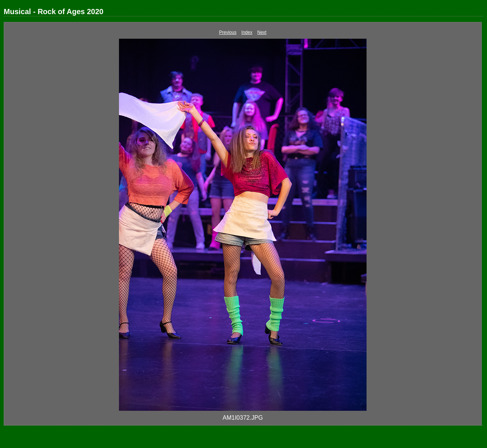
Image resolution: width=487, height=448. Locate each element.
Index (247, 32)
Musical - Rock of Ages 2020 (54, 12)
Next (262, 32)
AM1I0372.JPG (243, 418)
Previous (228, 32)
